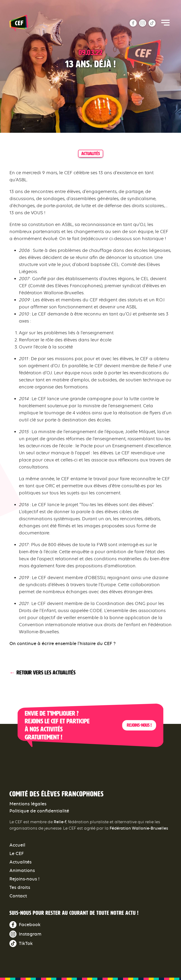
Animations (22, 870)
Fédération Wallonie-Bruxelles (139, 828)
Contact (18, 896)
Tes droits (20, 887)
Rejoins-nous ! (139, 725)
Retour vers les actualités (46, 673)
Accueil (17, 845)
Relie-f (60, 822)
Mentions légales (28, 804)
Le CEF (17, 853)
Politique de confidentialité (39, 811)
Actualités (21, 862)
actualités (91, 153)
